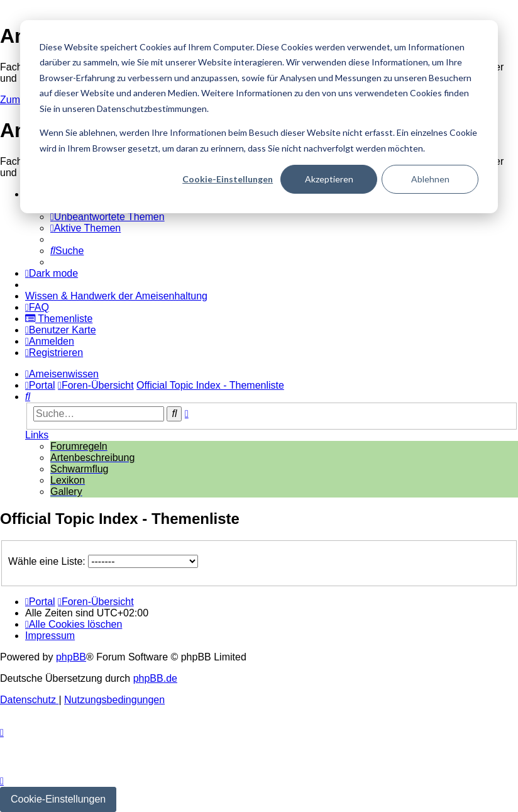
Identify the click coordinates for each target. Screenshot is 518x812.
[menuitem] (107, 217)
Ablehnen (430, 179)
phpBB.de (155, 678)
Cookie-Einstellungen (228, 179)
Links (37, 435)
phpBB (71, 657)
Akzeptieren (329, 179)
